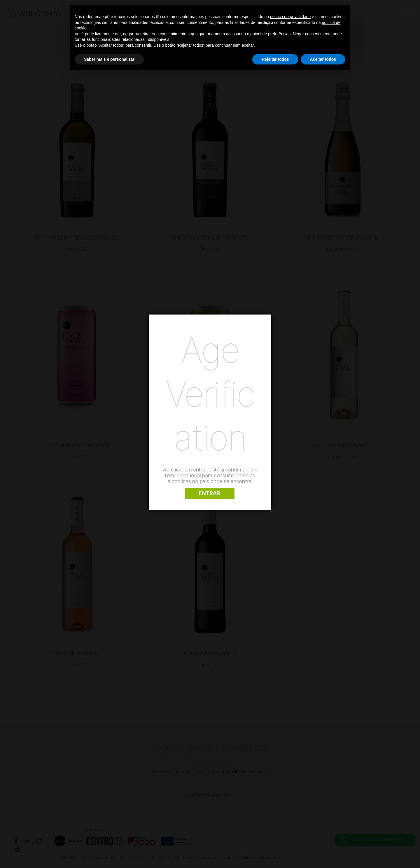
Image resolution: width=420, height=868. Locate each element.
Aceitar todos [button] (323, 59)
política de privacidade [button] (290, 17)
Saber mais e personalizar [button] (109, 59)
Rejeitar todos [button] (275, 59)
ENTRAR (209, 493)
